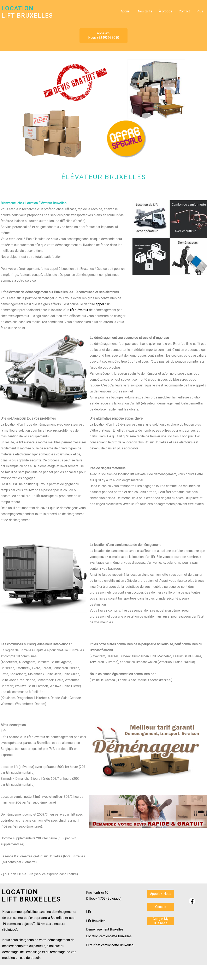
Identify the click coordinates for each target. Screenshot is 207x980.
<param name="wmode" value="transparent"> (161, 949)
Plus (200, 11)
